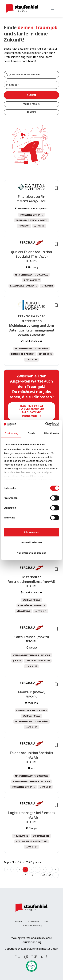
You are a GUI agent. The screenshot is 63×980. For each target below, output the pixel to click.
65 (44, 875)
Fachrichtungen (31, 104)
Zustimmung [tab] (11, 433)
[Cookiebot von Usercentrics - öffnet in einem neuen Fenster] (45, 424)
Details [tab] (31, 433)
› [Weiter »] (56, 875)
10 (31, 875)
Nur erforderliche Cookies (31, 553)
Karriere (19, 921)
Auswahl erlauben (31, 542)
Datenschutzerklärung (31, 926)
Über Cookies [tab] (52, 433)
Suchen (31, 95)
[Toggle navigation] (53, 8)
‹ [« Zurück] (7, 869)
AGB (46, 921)
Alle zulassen (31, 532)
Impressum (33, 921)
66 (50, 875)
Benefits (32, 112)
